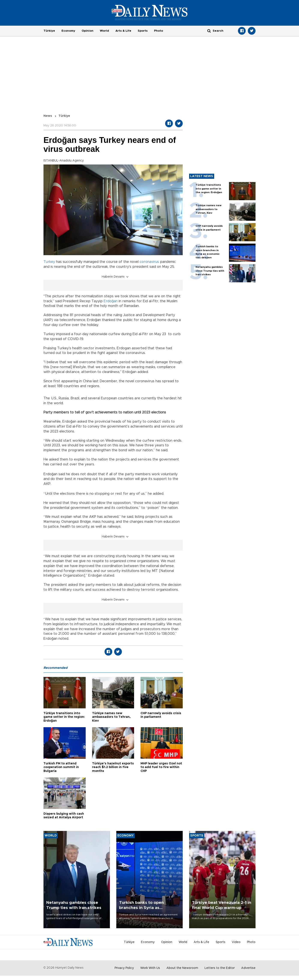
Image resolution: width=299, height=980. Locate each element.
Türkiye (49, 31)
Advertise (248, 968)
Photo (158, 31)
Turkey (49, 262)
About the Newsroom (182, 968)
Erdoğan (111, 301)
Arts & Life (123, 31)
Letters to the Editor (220, 968)
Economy (68, 31)
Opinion (87, 31)
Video (236, 942)
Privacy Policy (124, 968)
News (48, 116)
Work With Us (150, 968)
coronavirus (149, 262)
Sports (143, 31)
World (104, 31)
